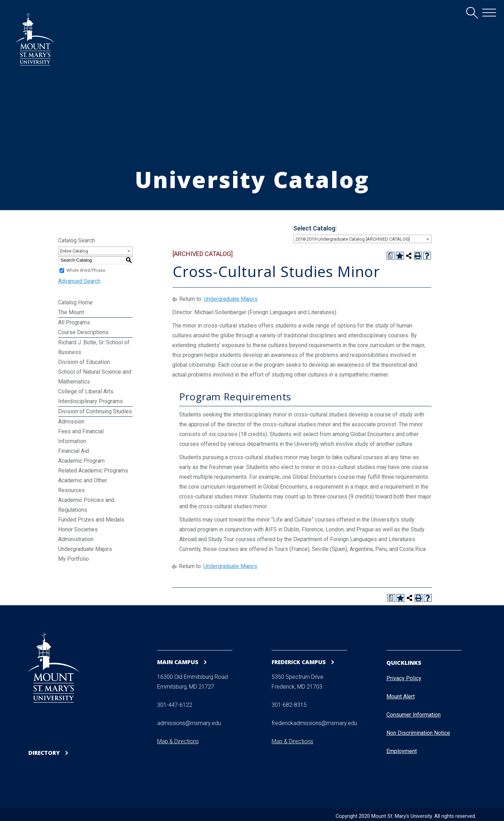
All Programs (74, 322)
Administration (76, 539)
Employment (402, 751)
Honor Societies (78, 529)
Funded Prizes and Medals (91, 520)
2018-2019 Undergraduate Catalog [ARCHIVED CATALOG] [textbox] (353, 239)
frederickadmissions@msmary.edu (314, 723)
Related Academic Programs (93, 471)
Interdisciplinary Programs (90, 401)
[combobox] (362, 239)
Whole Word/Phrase (86, 270)
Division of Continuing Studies (95, 411)
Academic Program (81, 461)
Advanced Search (79, 281)
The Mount (71, 312)
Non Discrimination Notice (418, 733)
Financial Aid (73, 451)
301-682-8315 (289, 705)
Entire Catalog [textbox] (74, 251)
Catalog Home (75, 302)
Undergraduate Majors (85, 549)
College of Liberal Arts (86, 391)
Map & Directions (178, 742)
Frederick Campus (300, 662)
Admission (71, 422)
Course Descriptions (83, 332)
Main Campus (178, 662)
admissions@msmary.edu (189, 723)
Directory (44, 753)
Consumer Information (414, 715)
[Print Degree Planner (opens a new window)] (391, 256)
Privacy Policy (404, 678)
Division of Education (84, 362)
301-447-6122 (175, 705)
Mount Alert (401, 696)
